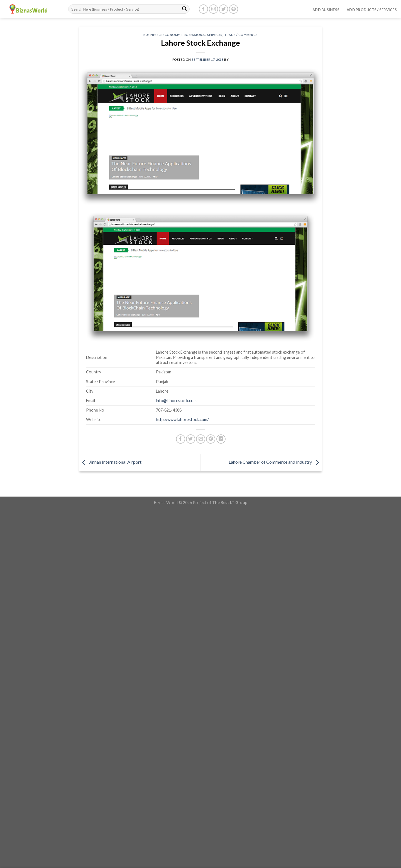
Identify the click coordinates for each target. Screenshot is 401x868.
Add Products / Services (372, 10)
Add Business (326, 10)
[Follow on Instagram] (213, 9)
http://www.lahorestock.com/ (182, 420)
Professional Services (202, 35)
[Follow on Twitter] (223, 9)
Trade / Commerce (241, 35)
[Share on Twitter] (191, 439)
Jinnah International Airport (110, 462)
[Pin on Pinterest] (211, 439)
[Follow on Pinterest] (233, 9)
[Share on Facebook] (181, 439)
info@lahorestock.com (176, 401)
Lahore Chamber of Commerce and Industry (275, 462)
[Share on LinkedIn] (221, 439)
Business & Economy (162, 35)
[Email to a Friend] (201, 439)
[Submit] (184, 9)
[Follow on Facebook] (203, 9)
